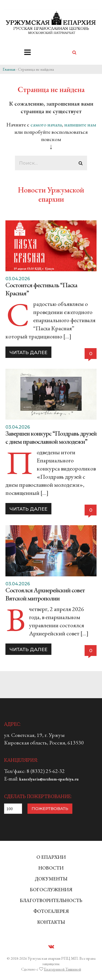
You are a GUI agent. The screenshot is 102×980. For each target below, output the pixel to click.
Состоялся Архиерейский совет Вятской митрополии (45, 594)
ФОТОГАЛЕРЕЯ (51, 911)
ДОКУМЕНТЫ (51, 879)
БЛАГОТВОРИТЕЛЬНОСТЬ (51, 900)
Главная (9, 69)
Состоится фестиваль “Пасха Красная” (41, 289)
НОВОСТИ (51, 868)
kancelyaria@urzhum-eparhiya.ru (49, 779)
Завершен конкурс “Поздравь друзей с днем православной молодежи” (51, 437)
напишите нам (80, 125)
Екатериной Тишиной (63, 969)
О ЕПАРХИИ (51, 857)
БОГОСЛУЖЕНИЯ (51, 889)
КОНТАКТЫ (51, 922)
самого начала (46, 125)
